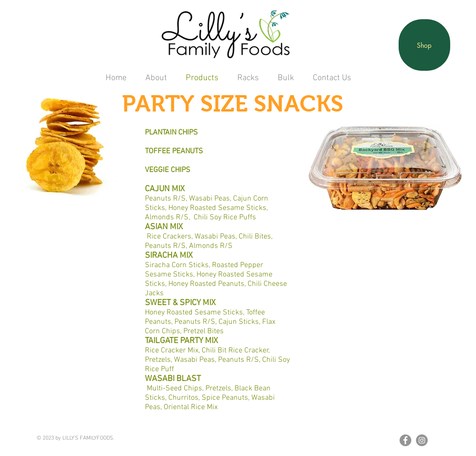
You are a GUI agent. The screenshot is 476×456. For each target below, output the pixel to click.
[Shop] (424, 45)
